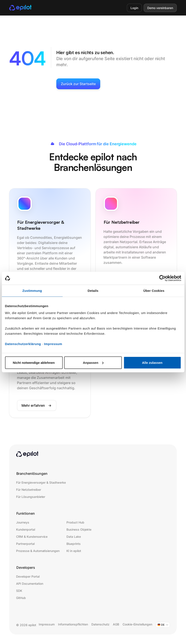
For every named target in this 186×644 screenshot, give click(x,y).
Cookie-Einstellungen (137, 624)
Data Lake (74, 537)
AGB (116, 624)
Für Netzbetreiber (28, 490)
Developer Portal (28, 576)
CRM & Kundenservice (32, 537)
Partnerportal (25, 544)
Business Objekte (79, 529)
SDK (19, 591)
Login (134, 8)
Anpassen (93, 362)
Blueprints (74, 544)
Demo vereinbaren (160, 8)
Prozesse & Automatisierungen (38, 551)
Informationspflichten (73, 624)
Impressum (53, 344)
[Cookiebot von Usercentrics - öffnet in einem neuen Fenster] (162, 278)
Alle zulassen (152, 362)
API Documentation (30, 584)
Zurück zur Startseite (78, 84)
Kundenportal (26, 529)
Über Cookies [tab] (154, 291)
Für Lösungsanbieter (31, 497)
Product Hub (75, 522)
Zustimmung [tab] (32, 291)
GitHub (21, 598)
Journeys (23, 522)
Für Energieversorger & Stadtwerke (41, 482)
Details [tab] (93, 291)
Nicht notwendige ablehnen (34, 362)
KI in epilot (74, 551)
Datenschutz (100, 624)
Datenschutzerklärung (23, 344)
